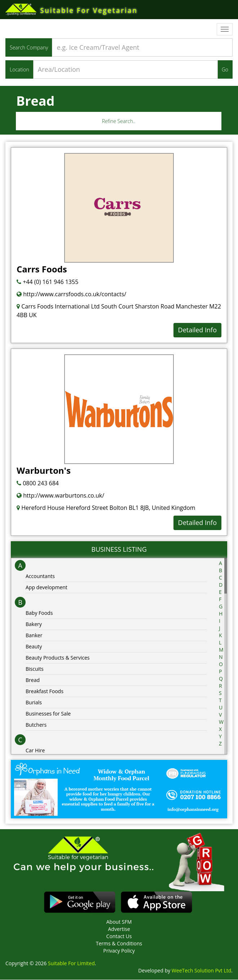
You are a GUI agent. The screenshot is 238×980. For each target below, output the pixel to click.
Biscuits (35, 669)
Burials (34, 703)
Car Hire (35, 751)
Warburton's (44, 471)
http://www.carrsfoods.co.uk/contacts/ (71, 295)
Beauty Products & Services (58, 658)
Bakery (34, 624)
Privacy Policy (119, 951)
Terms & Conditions (119, 944)
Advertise (119, 929)
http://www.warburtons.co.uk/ (60, 496)
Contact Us (119, 937)
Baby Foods (39, 613)
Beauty (34, 647)
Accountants (40, 576)
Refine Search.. (119, 121)
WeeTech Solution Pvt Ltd (201, 971)
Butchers (36, 725)
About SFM (119, 922)
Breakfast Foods (45, 692)
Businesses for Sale (48, 714)
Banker (34, 636)
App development (47, 588)
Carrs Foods (42, 269)
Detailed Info (197, 331)
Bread (33, 680)
